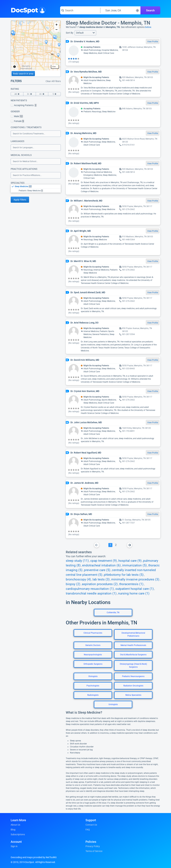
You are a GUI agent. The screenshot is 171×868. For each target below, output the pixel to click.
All (17, 94)
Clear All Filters (53, 81)
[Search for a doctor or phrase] (80, 10)
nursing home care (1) (134, 593)
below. (148, 27)
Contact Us (91, 825)
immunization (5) (135, 565)
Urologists (113, 704)
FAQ (88, 830)
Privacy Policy (93, 846)
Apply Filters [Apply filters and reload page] (20, 200)
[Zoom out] (57, 29)
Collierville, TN (113, 613)
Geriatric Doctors (93, 645)
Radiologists (93, 695)
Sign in (14, 846)
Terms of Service (94, 851)
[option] (38, 186)
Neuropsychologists (93, 655)
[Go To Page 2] (116, 545)
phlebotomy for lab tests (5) (124, 575)
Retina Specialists (133, 695)
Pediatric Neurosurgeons (133, 676)
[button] (85, 33)
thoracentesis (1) (131, 584)
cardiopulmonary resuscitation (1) (90, 589)
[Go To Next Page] (129, 545)
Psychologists (93, 686)
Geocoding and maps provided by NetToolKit (34, 857)
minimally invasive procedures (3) (135, 579)
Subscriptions (18, 834)
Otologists (93, 676)
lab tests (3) (101, 579)
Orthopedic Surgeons (93, 664)
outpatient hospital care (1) (135, 589)
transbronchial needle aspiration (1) (91, 593)
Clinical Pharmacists (93, 633)
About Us (15, 825)
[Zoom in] (57, 25)
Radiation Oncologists (133, 686)
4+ (42, 94)
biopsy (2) (73, 584)
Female (17, 121)
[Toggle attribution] (15, 67)
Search (150, 10)
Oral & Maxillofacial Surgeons (133, 655)
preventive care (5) (97, 570)
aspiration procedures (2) (100, 584)
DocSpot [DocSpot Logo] (27, 10)
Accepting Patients (24, 105)
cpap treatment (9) (104, 561)
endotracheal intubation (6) (101, 565)
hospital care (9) (130, 561)
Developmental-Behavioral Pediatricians (133, 634)
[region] (36, 45)
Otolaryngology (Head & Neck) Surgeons (133, 665)
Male (17, 116)
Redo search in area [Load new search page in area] (23, 74)
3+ (30, 94)
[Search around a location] (120, 10)
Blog (13, 830)
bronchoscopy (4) (78, 579)
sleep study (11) (77, 561)
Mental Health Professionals (133, 645)
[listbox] (36, 188)
